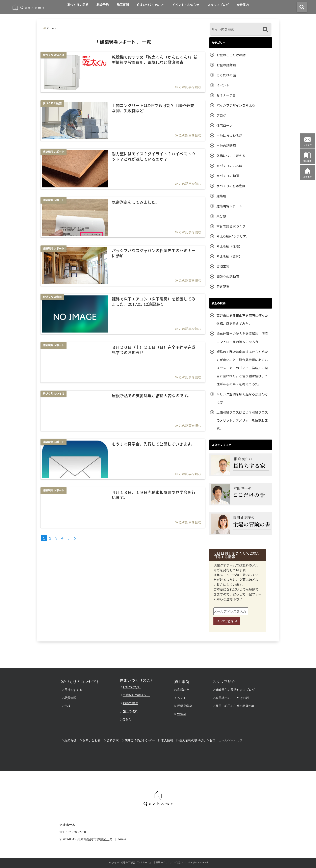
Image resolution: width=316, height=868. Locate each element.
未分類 (221, 216)
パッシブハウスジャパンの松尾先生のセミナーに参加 (153, 253)
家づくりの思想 (78, 5)
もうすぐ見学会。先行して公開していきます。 (153, 444)
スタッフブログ (218, 5)
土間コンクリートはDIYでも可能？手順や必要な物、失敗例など (153, 108)
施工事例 (123, 5)
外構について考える (231, 156)
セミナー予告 (226, 95)
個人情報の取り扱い (193, 740)
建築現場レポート (229, 206)
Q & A (127, 719)
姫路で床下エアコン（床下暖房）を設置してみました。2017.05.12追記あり (153, 301)
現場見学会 (185, 706)
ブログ (221, 115)
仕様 (67, 706)
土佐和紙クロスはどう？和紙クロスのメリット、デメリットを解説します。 (242, 420)
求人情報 (167, 740)
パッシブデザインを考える (236, 105)
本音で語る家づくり (231, 226)
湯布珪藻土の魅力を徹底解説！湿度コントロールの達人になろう (242, 338)
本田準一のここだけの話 (232, 698)
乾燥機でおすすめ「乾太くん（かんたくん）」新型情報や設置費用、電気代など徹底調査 (154, 60)
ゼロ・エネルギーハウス (226, 740)
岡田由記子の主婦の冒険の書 (235, 706)
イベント (223, 85)
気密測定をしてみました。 (136, 202)
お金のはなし (132, 687)
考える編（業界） (229, 256)
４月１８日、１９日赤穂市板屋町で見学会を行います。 (153, 495)
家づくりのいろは (229, 166)
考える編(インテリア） (233, 236)
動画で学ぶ (130, 703)
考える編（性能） (229, 246)
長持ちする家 (73, 690)
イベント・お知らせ (186, 5)
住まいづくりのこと (150, 5)
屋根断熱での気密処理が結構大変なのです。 (151, 396)
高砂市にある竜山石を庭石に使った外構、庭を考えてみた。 (242, 320)
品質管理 (70, 698)
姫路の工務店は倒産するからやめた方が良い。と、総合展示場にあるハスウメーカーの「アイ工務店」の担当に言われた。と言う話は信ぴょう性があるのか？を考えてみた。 (242, 368)
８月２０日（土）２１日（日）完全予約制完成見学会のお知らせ (153, 350)
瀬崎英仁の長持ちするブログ (235, 690)
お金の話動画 (226, 65)
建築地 (221, 196)
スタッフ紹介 (224, 682)
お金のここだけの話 (231, 55)
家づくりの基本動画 (231, 186)
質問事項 (223, 267)
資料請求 (113, 740)
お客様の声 (182, 690)
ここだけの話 (226, 75)
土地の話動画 (226, 146)
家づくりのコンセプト (80, 682)
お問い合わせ (91, 740)
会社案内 (243, 5)
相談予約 (103, 5)
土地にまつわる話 (229, 136)
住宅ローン (224, 125)
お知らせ (70, 740)
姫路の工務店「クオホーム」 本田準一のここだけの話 (150, 862)
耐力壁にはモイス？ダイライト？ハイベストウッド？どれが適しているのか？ (153, 156)
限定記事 (223, 287)
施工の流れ (130, 711)
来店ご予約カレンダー (140, 740)
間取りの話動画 (228, 277)
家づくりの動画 (228, 176)
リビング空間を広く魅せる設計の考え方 (242, 398)
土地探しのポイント (136, 695)
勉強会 (182, 714)
